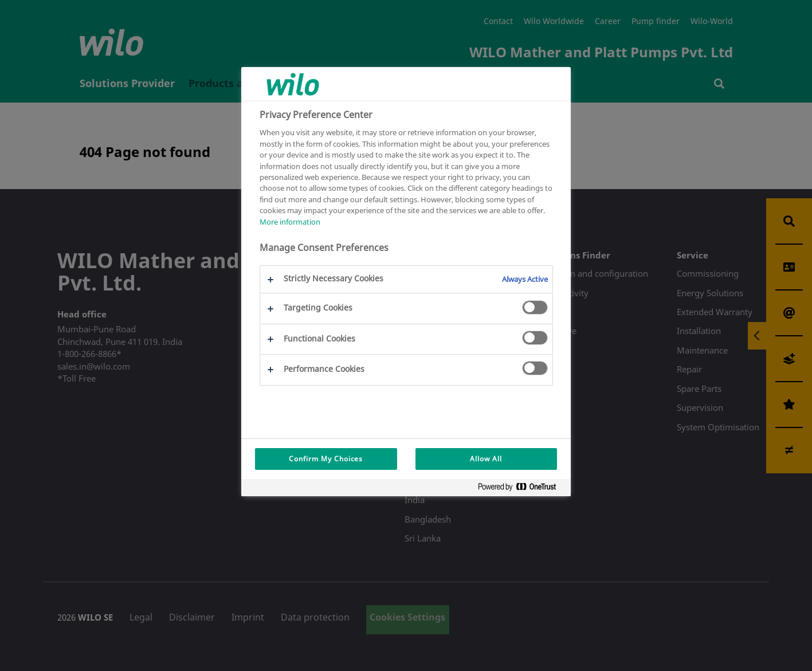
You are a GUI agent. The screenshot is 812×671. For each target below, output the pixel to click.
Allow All (486, 459)
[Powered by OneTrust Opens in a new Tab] (521, 489)
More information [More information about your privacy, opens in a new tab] (290, 222)
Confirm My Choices (326, 459)
